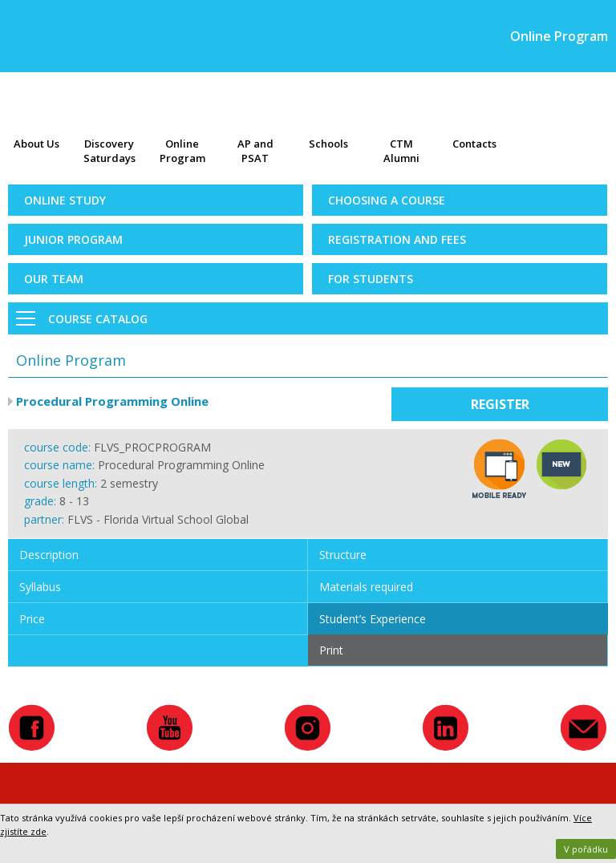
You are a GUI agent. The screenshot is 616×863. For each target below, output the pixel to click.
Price (32, 619)
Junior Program (73, 239)
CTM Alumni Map (401, 152)
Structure (343, 555)
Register (500, 404)
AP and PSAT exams (255, 152)
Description (49, 555)
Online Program (182, 151)
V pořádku (586, 849)
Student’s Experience (373, 619)
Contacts (474, 144)
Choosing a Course (387, 200)
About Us (36, 144)
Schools (328, 144)
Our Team (54, 279)
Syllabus (40, 587)
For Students (371, 279)
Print (331, 650)
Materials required (366, 587)
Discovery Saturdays (109, 151)
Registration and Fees (397, 239)
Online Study (65, 200)
